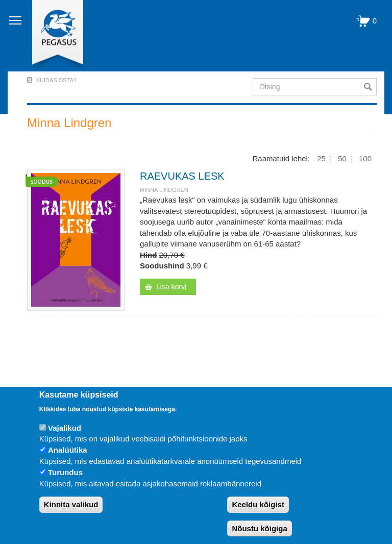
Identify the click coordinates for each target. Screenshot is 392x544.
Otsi (370, 87)
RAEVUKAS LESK (182, 176)
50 (342, 158)
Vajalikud (65, 428)
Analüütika (68, 450)
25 (321, 158)
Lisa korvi (171, 287)
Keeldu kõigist (258, 504)
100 (365, 158)
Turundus (65, 472)
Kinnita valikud (71, 504)
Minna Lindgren (164, 190)
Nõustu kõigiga (259, 528)
